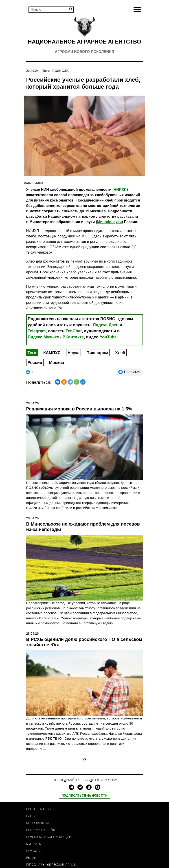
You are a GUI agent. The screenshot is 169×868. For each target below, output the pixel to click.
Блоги (31, 816)
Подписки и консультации (49, 837)
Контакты (34, 844)
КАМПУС (52, 353)
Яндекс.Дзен (106, 325)
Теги (32, 353)
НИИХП (120, 190)
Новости (34, 851)
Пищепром (97, 353)
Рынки (31, 858)
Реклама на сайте (41, 830)
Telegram (37, 331)
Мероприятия (37, 823)
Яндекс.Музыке (44, 337)
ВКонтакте (73, 337)
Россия (35, 363)
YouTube (108, 337)
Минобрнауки (110, 222)
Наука (74, 353)
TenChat (74, 331)
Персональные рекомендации (51, 865)
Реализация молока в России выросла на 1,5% (79, 409)
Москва (57, 363)
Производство (39, 809)
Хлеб (120, 353)
